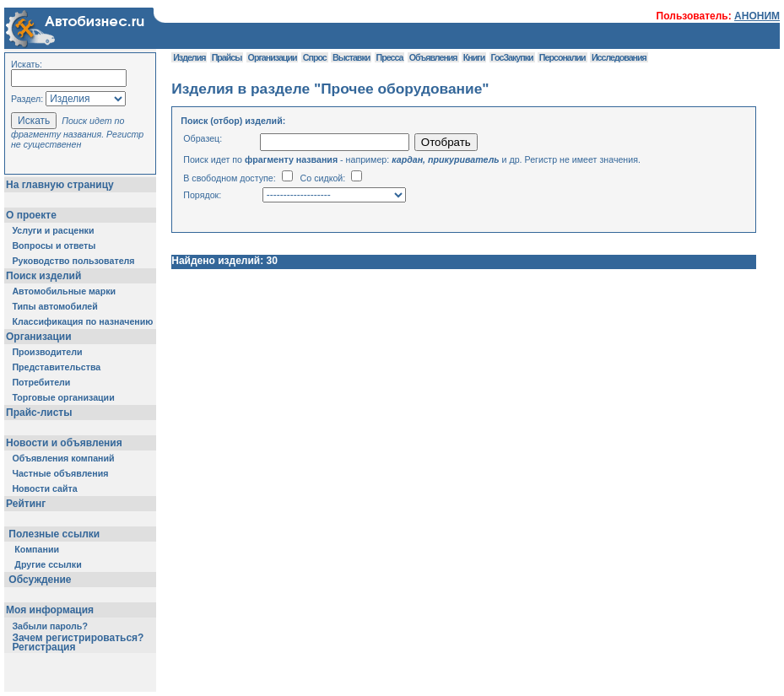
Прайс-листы (39, 413)
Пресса (390, 57)
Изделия (189, 57)
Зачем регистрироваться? (78, 638)
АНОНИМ (757, 16)
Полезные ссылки (54, 534)
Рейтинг (26, 504)
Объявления (433, 57)
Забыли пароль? (50, 626)
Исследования (619, 57)
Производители (47, 352)
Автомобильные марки (64, 291)
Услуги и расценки (53, 230)
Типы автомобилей (54, 306)
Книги (474, 57)
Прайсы (227, 57)
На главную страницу (60, 185)
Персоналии (562, 57)
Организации (39, 337)
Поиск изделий (43, 276)
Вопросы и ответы (54, 245)
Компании (37, 549)
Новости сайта (44, 488)
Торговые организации (63, 397)
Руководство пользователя (73, 261)
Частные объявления (60, 473)
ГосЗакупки (512, 57)
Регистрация (43, 647)
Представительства (56, 367)
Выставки (351, 57)
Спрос (315, 57)
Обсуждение (40, 580)
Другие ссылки (48, 564)
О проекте (31, 215)
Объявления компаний (63, 458)
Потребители (41, 382)
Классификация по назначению (82, 321)
